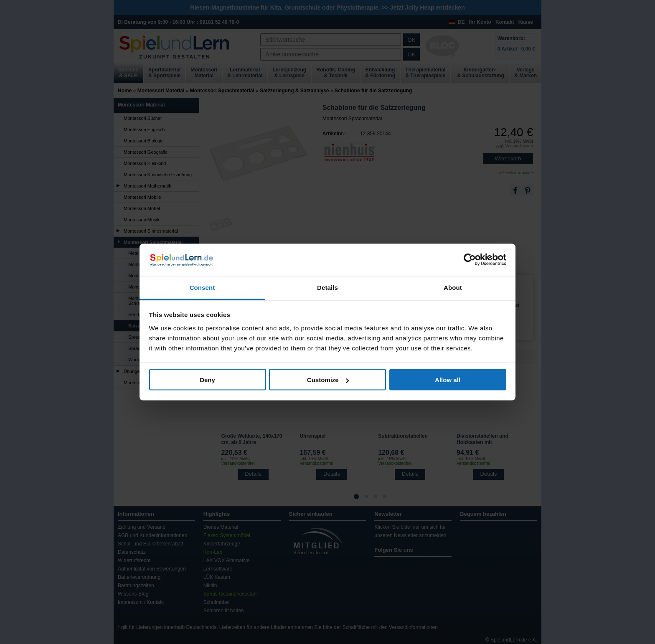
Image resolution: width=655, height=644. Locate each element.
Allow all (448, 380)
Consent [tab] (202, 287)
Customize (328, 380)
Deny (207, 380)
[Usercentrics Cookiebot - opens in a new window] (470, 260)
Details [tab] (327, 287)
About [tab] (453, 287)
